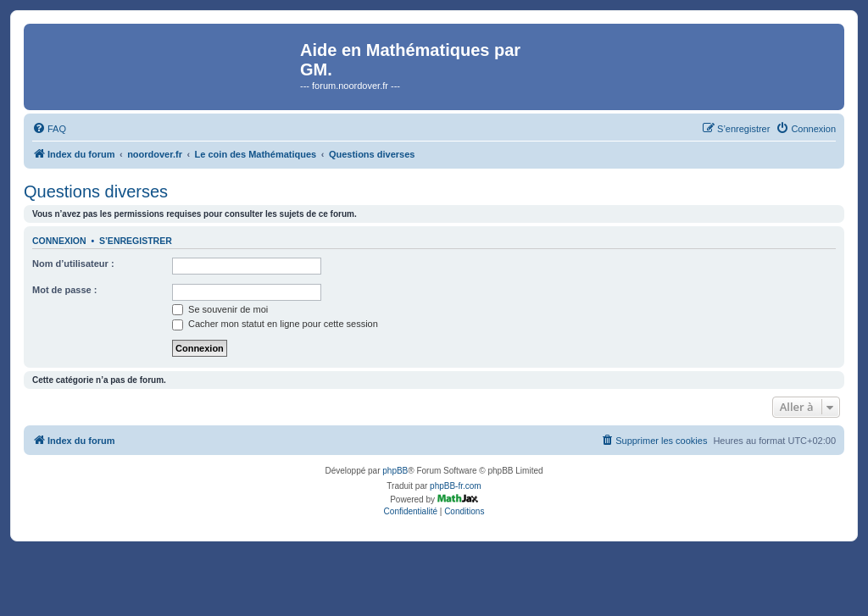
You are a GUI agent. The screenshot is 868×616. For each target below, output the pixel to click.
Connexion (59, 241)
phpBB (395, 471)
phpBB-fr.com (456, 486)
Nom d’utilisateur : (73, 264)
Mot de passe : (64, 290)
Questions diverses (96, 191)
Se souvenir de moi (220, 309)
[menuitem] (49, 129)
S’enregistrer (136, 241)
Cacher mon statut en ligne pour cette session (275, 324)
